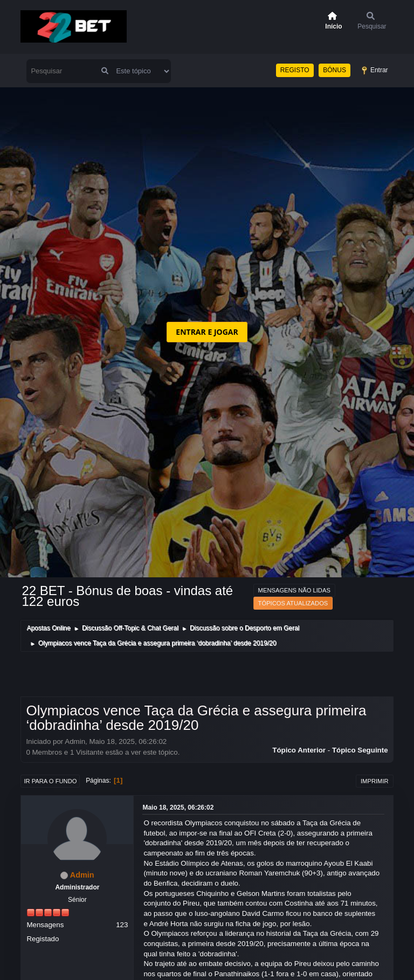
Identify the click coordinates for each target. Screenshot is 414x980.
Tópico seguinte (360, 750)
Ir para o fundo (50, 781)
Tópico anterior (299, 750)
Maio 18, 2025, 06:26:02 (178, 808)
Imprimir (375, 781)
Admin (82, 875)
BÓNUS (334, 70)
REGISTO (295, 70)
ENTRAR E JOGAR (207, 332)
